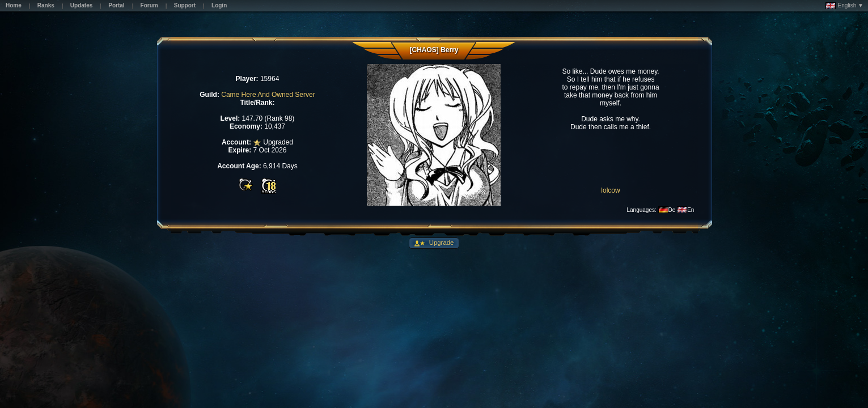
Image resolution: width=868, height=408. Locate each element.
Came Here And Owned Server (268, 95)
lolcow (610, 190)
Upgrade (441, 243)
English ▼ (844, 6)
